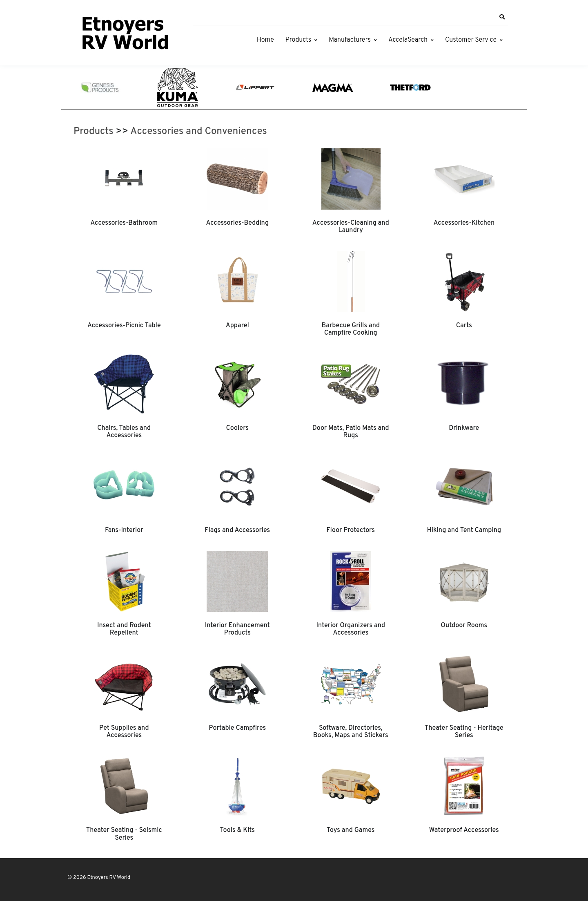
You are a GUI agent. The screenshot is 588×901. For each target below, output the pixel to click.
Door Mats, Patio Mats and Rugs (351, 432)
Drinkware (464, 428)
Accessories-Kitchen (464, 223)
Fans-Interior (124, 530)
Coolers (237, 428)
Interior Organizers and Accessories (351, 629)
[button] (502, 17)
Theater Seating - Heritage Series (464, 732)
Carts (464, 326)
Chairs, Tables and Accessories (124, 432)
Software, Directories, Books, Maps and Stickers (351, 732)
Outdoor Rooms (464, 626)
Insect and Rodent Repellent (124, 629)
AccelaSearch (408, 40)
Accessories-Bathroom (124, 223)
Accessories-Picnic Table (124, 326)
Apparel (237, 326)
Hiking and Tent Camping (464, 530)
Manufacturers (350, 40)
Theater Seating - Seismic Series (124, 834)
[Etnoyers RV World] (125, 35)
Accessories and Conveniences (199, 132)
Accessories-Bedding (237, 223)
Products (298, 40)
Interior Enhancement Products (237, 629)
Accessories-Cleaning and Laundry (351, 227)
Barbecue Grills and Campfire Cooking (351, 329)
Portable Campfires (237, 728)
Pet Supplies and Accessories (124, 732)
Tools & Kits (237, 830)
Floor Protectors (351, 530)
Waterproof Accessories (464, 830)
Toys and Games (351, 830)
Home (265, 40)
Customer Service (471, 40)
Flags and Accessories (237, 530)
